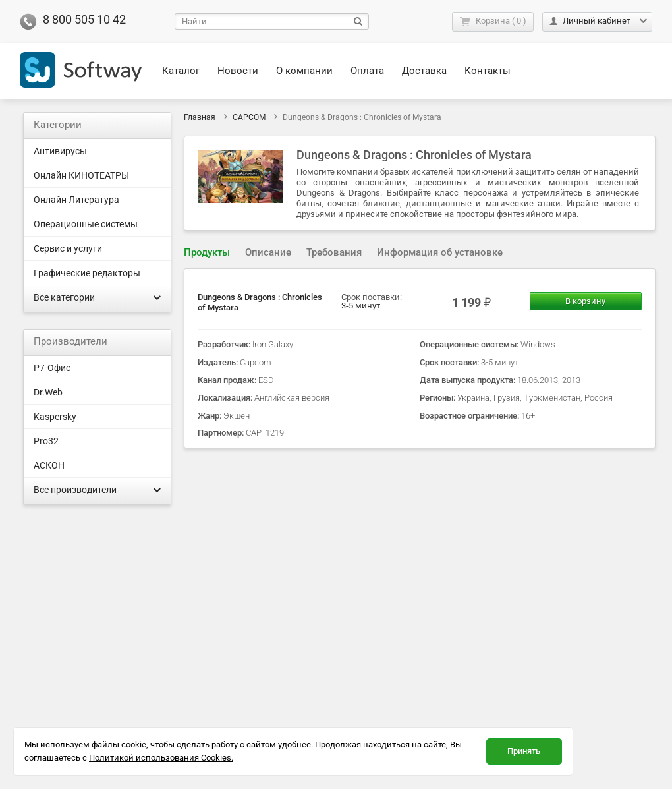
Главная (200, 117)
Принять (524, 751)
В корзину (585, 301)
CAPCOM (249, 117)
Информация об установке (440, 252)
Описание (268, 252)
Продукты (207, 252)
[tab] (207, 253)
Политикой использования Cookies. (161, 758)
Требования (334, 252)
